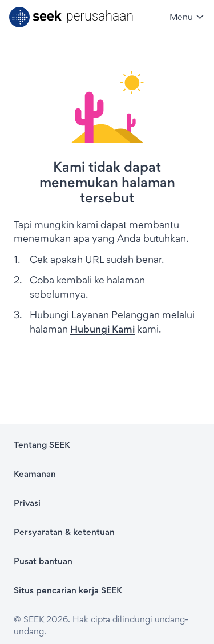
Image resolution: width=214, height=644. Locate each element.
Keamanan (35, 474)
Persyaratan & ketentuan (64, 532)
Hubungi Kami (102, 329)
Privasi (27, 503)
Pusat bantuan (43, 561)
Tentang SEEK (42, 445)
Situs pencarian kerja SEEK (68, 590)
